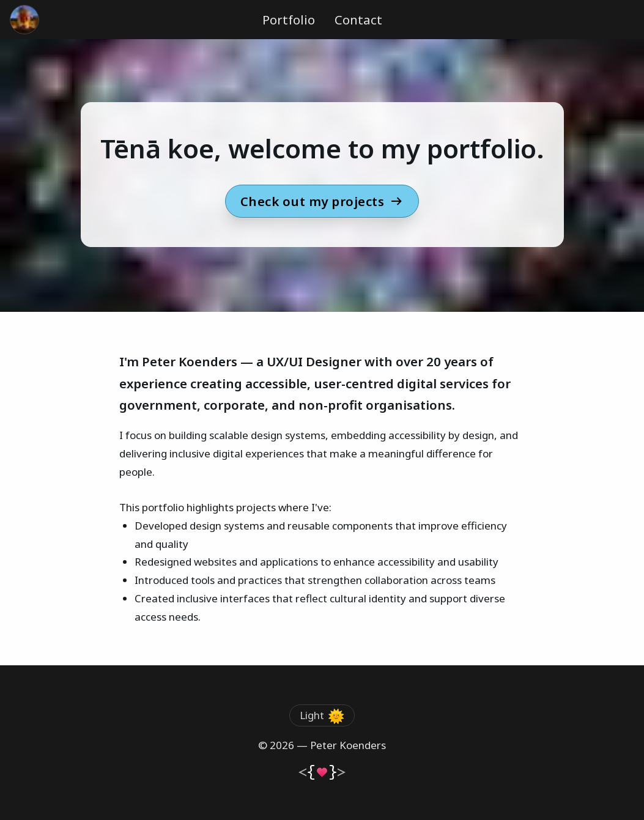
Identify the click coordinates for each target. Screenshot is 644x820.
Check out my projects (322, 201)
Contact (358, 20)
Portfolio (289, 20)
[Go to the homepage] (24, 20)
